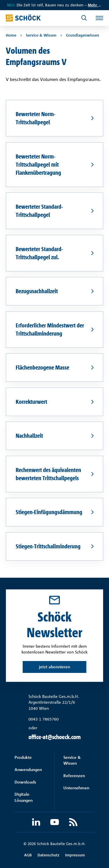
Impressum (75, 855)
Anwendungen (28, 769)
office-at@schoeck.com (55, 737)
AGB (28, 855)
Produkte (23, 757)
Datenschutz (48, 855)
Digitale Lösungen (24, 797)
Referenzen (74, 776)
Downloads (25, 782)
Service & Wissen (72, 760)
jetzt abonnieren (54, 667)
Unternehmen (76, 788)
